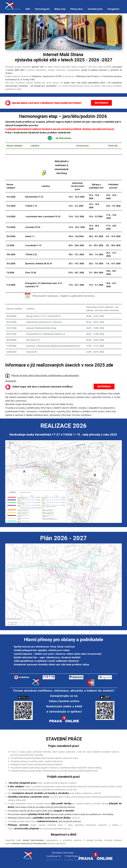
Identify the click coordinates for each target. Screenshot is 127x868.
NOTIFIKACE (101, 103)
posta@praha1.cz (73, 860)
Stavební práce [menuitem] (95, 9)
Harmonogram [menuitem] (42, 9)
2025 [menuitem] (28, 9)
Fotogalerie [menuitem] (113, 9)
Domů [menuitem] (17, 9)
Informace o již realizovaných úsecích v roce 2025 (55, 365)
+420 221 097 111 (54, 860)
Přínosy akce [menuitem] (77, 9)
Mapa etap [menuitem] (60, 9)
